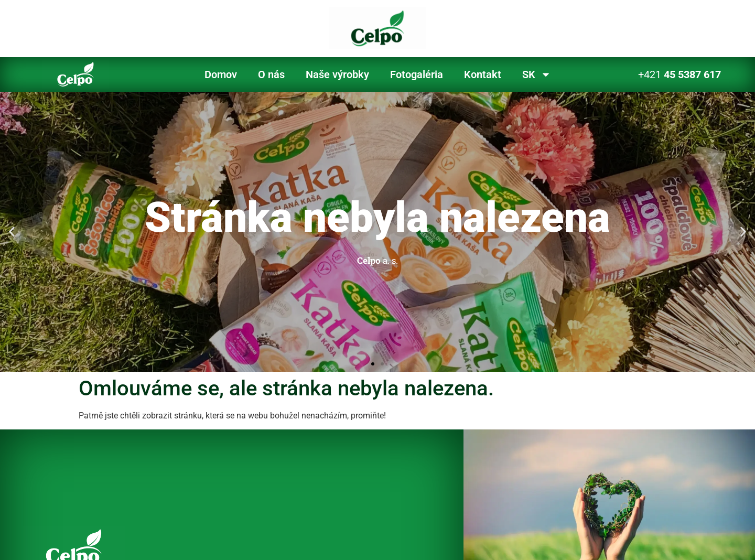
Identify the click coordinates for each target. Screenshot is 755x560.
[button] (12, 231)
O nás (271, 74)
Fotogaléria (417, 74)
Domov (221, 74)
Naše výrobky (337, 74)
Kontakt (483, 74)
